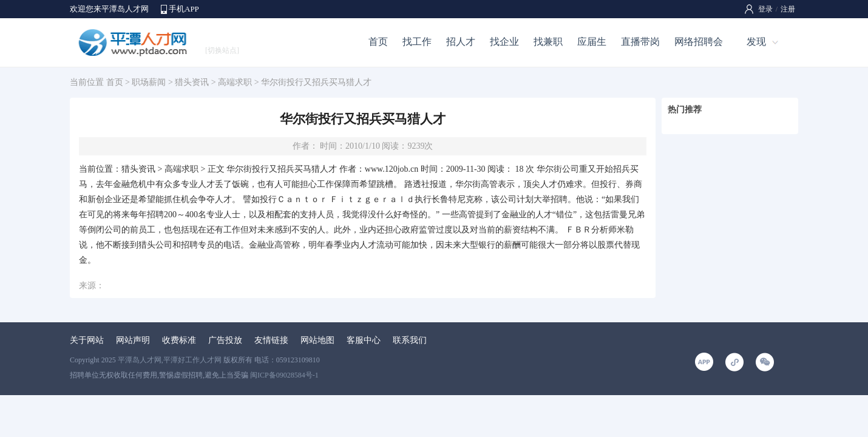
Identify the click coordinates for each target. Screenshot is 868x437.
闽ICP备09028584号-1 (284, 375)
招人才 (461, 42)
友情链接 (271, 340)
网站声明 (133, 340)
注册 (788, 9)
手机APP (184, 9)
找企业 (504, 42)
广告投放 (225, 340)
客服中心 (364, 340)
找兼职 (548, 42)
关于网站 (87, 340)
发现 (756, 42)
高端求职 (235, 82)
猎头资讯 (192, 82)
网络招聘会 (699, 42)
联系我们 (410, 340)
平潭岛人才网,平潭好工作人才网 (170, 360)
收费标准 (179, 340)
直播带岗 (640, 42)
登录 (765, 9)
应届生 (592, 42)
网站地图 (317, 340)
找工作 (417, 42)
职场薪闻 (149, 82)
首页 (378, 42)
